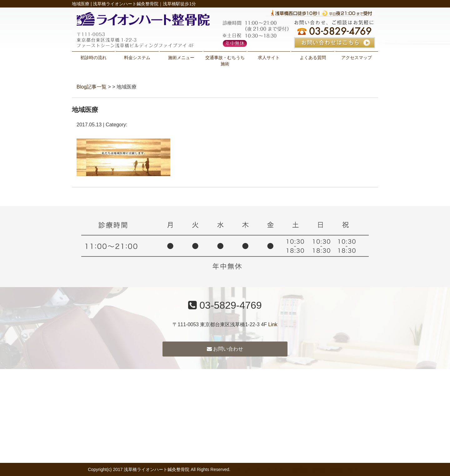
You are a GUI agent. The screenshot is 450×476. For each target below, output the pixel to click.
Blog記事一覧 (92, 87)
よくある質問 (313, 58)
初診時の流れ (93, 58)
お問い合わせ (225, 349)
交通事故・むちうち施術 (225, 61)
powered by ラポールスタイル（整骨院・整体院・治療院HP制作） (297, 469)
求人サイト (269, 58)
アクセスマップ (357, 58)
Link (273, 324)
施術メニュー (181, 58)
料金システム (137, 58)
